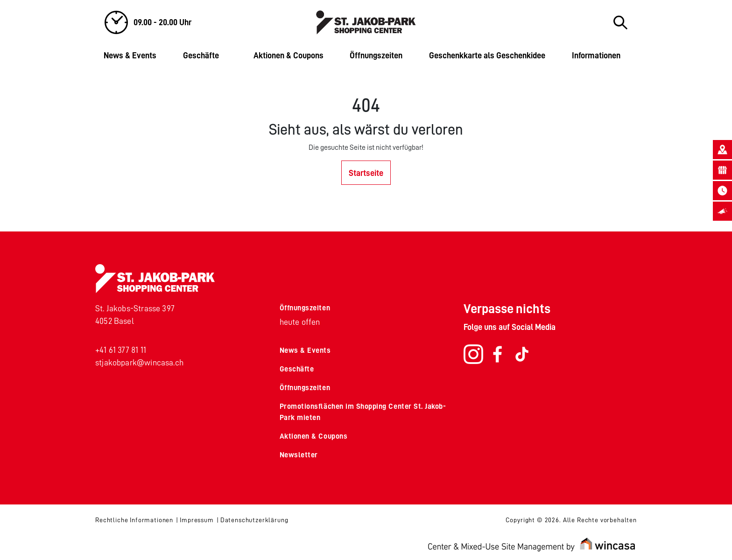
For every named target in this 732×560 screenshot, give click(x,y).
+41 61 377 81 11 (121, 350)
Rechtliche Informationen (134, 520)
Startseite (366, 173)
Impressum (197, 520)
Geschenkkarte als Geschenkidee (487, 56)
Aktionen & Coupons (289, 56)
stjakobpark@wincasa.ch (139, 363)
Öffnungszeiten (376, 56)
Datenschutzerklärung (254, 520)
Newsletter (299, 455)
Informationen (596, 56)
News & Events (130, 56)
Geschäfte (201, 56)
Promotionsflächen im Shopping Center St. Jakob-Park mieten (363, 412)
